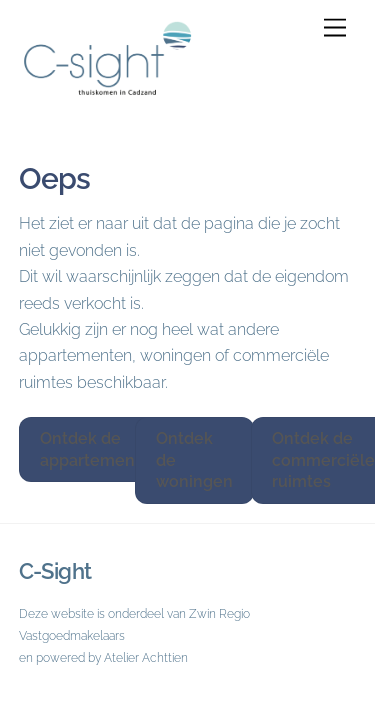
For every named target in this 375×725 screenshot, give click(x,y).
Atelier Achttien (146, 657)
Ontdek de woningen (194, 460)
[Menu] (335, 28)
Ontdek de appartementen (100, 449)
